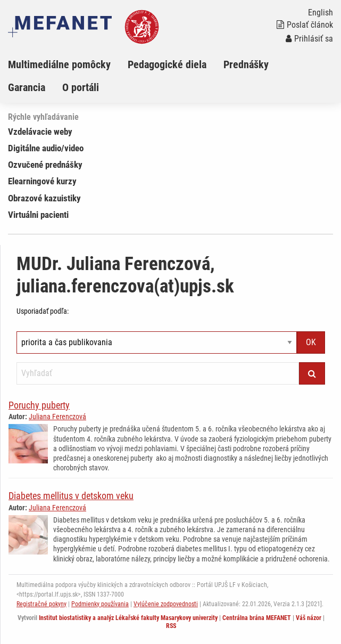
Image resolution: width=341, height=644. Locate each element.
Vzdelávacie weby (40, 132)
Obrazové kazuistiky (44, 198)
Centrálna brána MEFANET (257, 618)
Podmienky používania (100, 604)
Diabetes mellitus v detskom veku (71, 496)
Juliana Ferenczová (57, 417)
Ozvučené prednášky (45, 165)
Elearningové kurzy (42, 181)
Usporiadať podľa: (43, 311)
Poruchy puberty (39, 405)
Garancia (27, 87)
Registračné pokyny (41, 604)
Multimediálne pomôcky (59, 64)
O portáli (81, 87)
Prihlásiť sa (309, 39)
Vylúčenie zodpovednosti (166, 604)
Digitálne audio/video (46, 148)
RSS (171, 626)
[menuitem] (68, 64)
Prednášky (246, 64)
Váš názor (309, 618)
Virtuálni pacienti (38, 215)
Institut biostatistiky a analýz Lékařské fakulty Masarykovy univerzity (128, 618)
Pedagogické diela (167, 64)
